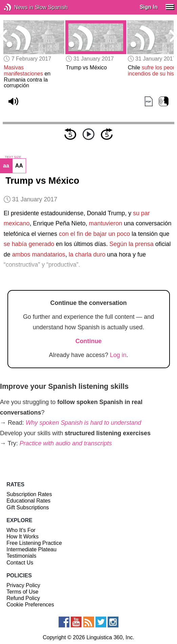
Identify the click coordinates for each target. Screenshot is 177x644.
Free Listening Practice (34, 543)
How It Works (23, 537)
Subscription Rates (29, 494)
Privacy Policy (23, 585)
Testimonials (21, 556)
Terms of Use (22, 592)
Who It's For (21, 530)
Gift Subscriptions (28, 507)
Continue (89, 341)
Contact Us (20, 563)
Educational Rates (28, 501)
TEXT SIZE (13, 157)
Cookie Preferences (30, 605)
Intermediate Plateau (31, 549)
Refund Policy (23, 598)
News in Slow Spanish (18, 7)
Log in (118, 355)
